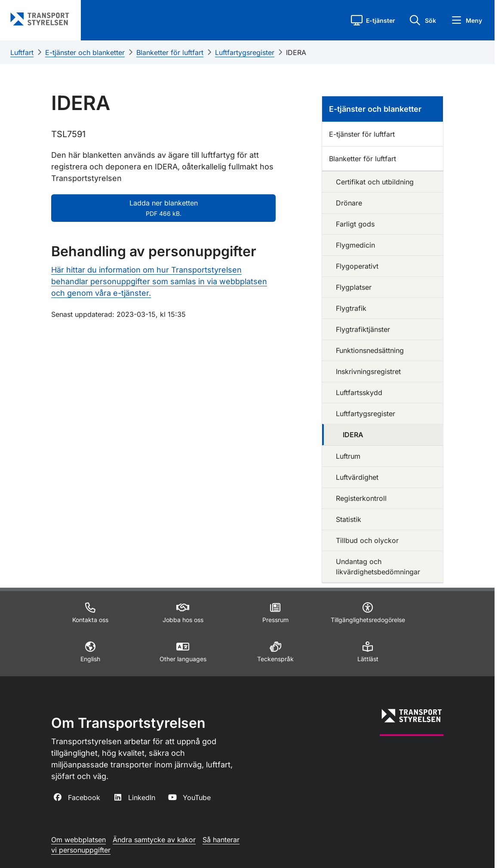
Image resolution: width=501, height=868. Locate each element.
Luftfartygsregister (245, 52)
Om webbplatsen (78, 840)
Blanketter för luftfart (170, 52)
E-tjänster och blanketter (85, 52)
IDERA (296, 52)
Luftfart (22, 52)
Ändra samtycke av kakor (154, 840)
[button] (373, 20)
